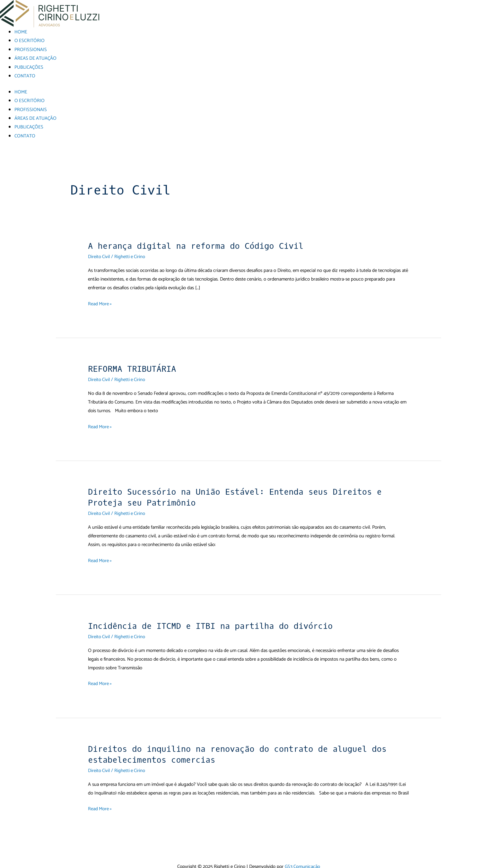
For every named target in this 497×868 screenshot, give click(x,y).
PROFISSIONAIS (31, 49)
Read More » (100, 302)
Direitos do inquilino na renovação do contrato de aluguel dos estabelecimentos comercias (241, 752)
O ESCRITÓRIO (30, 41)
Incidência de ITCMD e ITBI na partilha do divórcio (213, 624)
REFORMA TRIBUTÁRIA (133, 367)
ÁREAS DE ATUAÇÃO (36, 58)
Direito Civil (99, 255)
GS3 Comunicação (302, 864)
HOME (21, 32)
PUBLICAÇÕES (29, 67)
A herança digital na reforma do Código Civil (198, 244)
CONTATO (25, 75)
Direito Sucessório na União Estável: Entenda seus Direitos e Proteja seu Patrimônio (238, 495)
